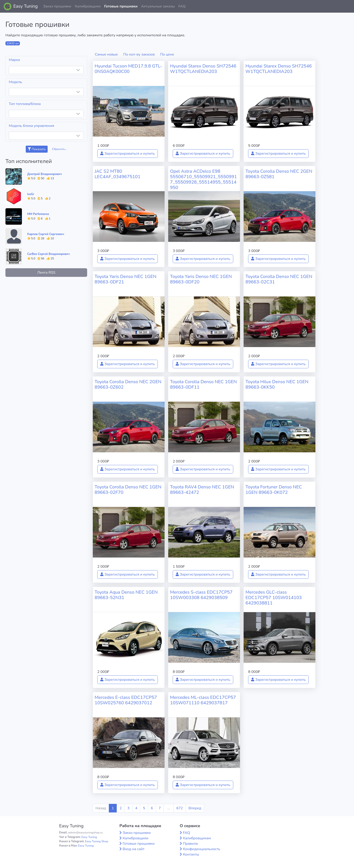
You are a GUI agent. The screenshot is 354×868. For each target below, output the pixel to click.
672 (180, 808)
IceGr (31, 194)
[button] (347, 6)
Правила (190, 844)
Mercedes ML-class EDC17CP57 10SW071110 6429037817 (203, 700)
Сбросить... (60, 149)
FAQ (182, 6)
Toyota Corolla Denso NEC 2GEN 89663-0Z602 (128, 384)
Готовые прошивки (121, 6)
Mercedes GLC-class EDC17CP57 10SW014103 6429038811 (274, 598)
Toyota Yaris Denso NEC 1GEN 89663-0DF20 (201, 279)
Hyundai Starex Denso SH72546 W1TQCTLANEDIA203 (203, 69)
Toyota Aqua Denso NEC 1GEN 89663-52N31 (126, 595)
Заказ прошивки (57, 6)
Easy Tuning (26, 6)
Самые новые (106, 54)
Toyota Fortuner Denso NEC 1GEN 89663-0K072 (274, 490)
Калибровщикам (197, 838)
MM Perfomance (38, 214)
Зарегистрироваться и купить (128, 154)
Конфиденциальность (201, 849)
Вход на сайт (134, 849)
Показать (37, 149)
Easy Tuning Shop (97, 841)
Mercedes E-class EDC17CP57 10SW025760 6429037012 (126, 700)
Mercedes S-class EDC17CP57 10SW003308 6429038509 (201, 595)
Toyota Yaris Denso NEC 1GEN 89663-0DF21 (126, 279)
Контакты (191, 854)
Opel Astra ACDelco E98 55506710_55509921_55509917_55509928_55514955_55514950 (203, 179)
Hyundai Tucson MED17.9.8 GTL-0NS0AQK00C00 (128, 69)
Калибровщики (88, 6)
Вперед (195, 808)
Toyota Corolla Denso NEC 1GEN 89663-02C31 (279, 279)
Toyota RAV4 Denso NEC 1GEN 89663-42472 (202, 490)
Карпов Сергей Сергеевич (46, 234)
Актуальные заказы (158, 6)
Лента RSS (46, 273)
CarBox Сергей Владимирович (49, 254)
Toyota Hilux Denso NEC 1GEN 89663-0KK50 (277, 384)
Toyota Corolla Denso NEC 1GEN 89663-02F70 (128, 490)
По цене (167, 54)
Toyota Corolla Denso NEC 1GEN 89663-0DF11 (203, 384)
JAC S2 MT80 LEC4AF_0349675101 (118, 174)
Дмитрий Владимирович (45, 174)
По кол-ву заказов (139, 54)
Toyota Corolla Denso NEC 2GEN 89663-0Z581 (279, 174)
